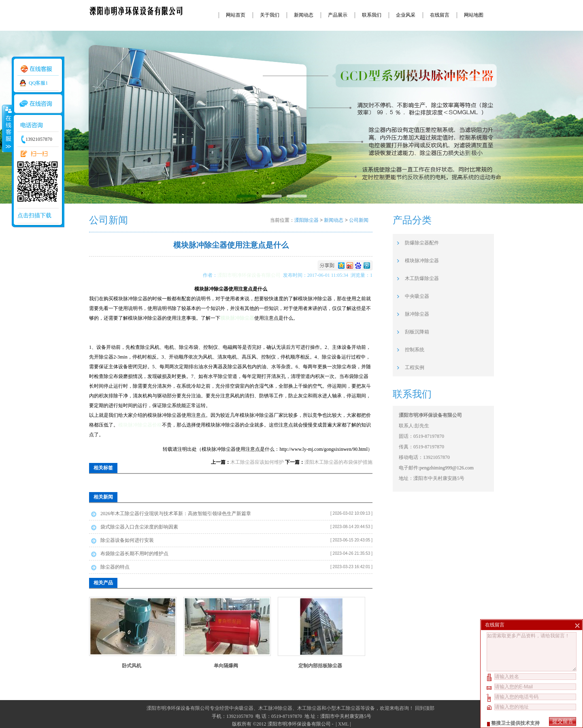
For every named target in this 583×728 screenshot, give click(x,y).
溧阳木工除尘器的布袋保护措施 (338, 462)
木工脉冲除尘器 (275, 708)
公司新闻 (359, 220)
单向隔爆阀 (226, 666)
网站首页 (236, 15)
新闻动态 (304, 15)
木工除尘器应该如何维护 (257, 462)
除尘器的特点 (115, 567)
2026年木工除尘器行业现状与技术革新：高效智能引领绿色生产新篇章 (176, 514)
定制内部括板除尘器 (320, 666)
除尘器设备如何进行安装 (127, 540)
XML (343, 724)
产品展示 (338, 15)
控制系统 (415, 350)
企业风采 (406, 15)
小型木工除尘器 (343, 708)
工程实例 (415, 367)
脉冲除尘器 (417, 314)
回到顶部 (425, 708)
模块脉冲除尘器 (422, 261)
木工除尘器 (309, 708)
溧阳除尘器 (306, 220)
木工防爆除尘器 (422, 278)
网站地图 (474, 15)
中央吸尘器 (417, 296)
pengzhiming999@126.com (446, 468)
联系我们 (372, 15)
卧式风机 (132, 666)
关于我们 (270, 15)
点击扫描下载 (34, 215)
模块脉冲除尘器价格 (140, 425)
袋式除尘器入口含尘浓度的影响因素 (139, 527)
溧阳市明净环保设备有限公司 (250, 275)
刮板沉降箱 (417, 332)
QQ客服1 (38, 83)
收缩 (7, 128)
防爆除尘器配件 (422, 243)
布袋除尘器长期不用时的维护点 (134, 554)
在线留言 (440, 15)
